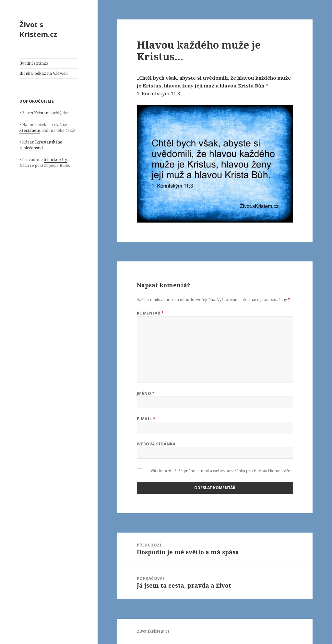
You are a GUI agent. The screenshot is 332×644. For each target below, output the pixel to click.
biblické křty (55, 160)
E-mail (146, 419)
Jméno (146, 393)
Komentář (150, 313)
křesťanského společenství (41, 145)
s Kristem (40, 113)
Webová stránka (156, 444)
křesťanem (30, 130)
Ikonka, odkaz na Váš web (44, 73)
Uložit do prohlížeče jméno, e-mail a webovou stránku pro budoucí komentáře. (218, 471)
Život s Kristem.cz (38, 29)
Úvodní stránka (34, 63)
